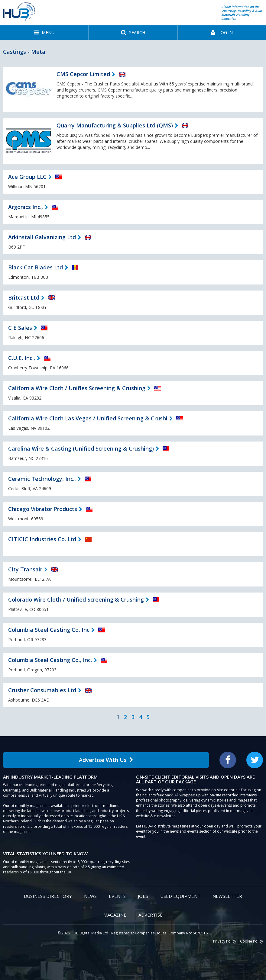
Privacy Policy (225, 941)
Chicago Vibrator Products (43, 509)
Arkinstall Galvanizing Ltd (42, 237)
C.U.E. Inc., (22, 358)
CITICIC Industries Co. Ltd (42, 539)
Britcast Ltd (24, 297)
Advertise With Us (106, 760)
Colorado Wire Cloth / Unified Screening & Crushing (76, 599)
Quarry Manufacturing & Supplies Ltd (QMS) (115, 125)
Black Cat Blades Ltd (36, 267)
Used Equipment (180, 896)
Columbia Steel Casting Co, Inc (49, 630)
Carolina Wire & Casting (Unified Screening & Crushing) (81, 448)
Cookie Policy (251, 941)
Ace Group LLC (27, 177)
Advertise (151, 915)
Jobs (143, 896)
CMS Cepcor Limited (83, 74)
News (90, 896)
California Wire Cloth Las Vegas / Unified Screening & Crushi (88, 418)
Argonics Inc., (26, 207)
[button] (44, 33)
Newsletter (227, 896)
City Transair (25, 569)
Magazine (115, 915)
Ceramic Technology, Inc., (42, 479)
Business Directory (48, 896)
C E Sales (20, 328)
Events (117, 896)
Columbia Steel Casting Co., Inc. (50, 660)
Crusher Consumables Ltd (42, 690)
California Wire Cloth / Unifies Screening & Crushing (77, 388)
